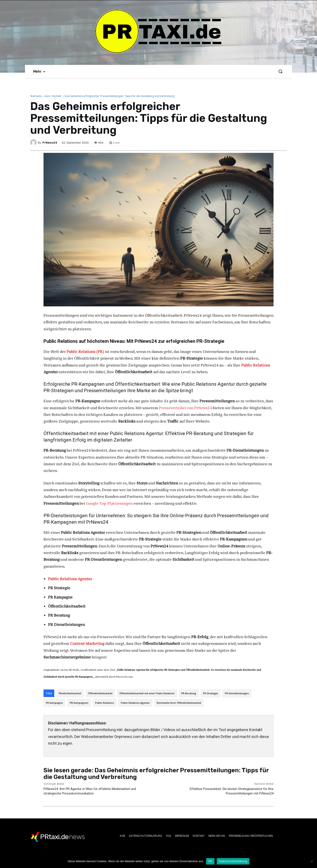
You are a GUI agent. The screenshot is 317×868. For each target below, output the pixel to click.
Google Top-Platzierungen (109, 503)
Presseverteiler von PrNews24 (185, 408)
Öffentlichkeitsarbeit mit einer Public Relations (147, 693)
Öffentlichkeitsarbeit (100, 693)
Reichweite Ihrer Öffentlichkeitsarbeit (179, 703)
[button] (280, 71)
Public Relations (256, 365)
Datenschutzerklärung (233, 861)
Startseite (36, 96)
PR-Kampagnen (79, 703)
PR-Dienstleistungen (237, 693)
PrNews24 (50, 143)
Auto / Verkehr (53, 96)
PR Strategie (211, 693)
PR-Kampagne (54, 703)
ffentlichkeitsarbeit (70, 693)
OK (210, 861)
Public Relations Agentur (135, 703)
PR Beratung (189, 693)
